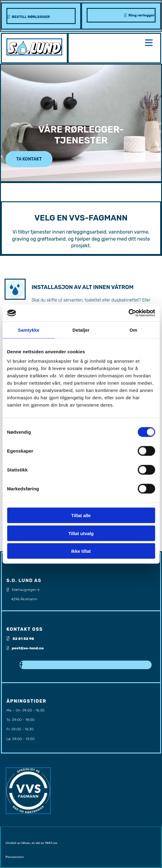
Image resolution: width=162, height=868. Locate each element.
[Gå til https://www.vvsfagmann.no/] (28, 812)
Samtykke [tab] (29, 330)
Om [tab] (133, 330)
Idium (26, 843)
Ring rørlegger (142, 15)
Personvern (15, 857)
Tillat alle (81, 515)
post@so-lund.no (28, 648)
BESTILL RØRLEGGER (31, 17)
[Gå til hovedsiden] (34, 54)
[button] (29, 159)
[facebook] (21, 665)
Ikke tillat (81, 551)
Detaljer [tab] (81, 330)
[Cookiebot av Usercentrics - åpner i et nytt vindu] (128, 313)
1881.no (51, 843)
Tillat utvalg (81, 533)
